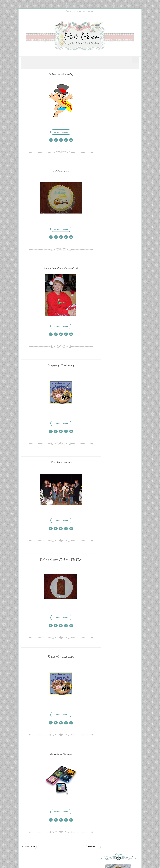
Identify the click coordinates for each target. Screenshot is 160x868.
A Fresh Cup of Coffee (116, 374)
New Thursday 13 (114, 389)
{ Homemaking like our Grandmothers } (116, 383)
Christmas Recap (60, 170)
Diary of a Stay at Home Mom (120, 381)
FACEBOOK (81, 11)
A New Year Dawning (60, 74)
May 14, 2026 (112, 391)
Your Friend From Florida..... (118, 361)
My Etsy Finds (118, 487)
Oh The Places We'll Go (116, 369)
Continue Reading (60, 131)
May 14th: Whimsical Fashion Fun (120, 363)
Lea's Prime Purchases (120, 469)
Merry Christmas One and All (60, 266)
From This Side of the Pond (118, 368)
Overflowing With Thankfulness (121, 402)
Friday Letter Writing (120, 577)
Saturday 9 (112, 348)
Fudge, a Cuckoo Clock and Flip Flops (60, 554)
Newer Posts (30, 837)
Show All (134, 408)
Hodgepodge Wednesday (60, 362)
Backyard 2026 (113, 356)
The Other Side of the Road (119, 342)
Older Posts (90, 837)
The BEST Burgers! (114, 397)
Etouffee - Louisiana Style (121, 450)
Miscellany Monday (60, 458)
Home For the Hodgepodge (118, 376)
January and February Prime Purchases (125, 559)
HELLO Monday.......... (120, 432)
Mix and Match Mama (116, 355)
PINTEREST (90, 11)
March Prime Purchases (121, 595)
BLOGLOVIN (70, 11)
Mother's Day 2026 (114, 343)
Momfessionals (114, 396)
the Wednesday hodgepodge (118, 404)
